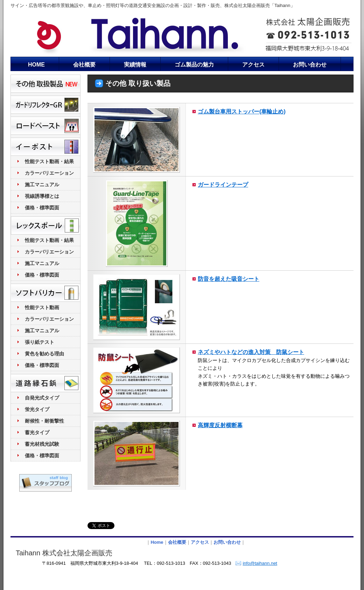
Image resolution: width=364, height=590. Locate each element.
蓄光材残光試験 (42, 444)
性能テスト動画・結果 (49, 161)
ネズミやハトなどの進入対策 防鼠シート (251, 352)
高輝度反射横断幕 (220, 425)
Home (157, 542)
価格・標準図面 (42, 208)
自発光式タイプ (42, 398)
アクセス (253, 65)
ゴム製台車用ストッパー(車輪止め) (242, 111)
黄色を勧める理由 (44, 354)
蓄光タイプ (37, 432)
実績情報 (135, 65)
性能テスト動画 (42, 307)
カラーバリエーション (49, 173)
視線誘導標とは (42, 196)
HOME (36, 65)
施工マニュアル (42, 185)
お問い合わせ (310, 65)
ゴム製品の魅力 (194, 65)
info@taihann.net (260, 563)
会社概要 (84, 65)
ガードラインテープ (223, 185)
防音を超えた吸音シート (229, 279)
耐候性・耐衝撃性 (44, 421)
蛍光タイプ (37, 409)
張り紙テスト (40, 342)
